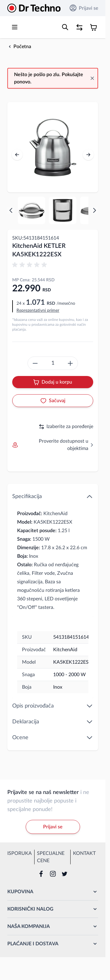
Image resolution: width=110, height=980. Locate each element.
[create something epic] (35, 363)
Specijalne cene (51, 857)
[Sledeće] (88, 155)
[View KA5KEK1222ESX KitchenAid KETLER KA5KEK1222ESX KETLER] (31, 210)
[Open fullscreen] (53, 147)
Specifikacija (53, 497)
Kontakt (84, 853)
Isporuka (20, 853)
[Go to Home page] (34, 8)
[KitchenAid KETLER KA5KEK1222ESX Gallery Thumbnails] (53, 210)
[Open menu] (15, 27)
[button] (31, 265)
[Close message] (92, 78)
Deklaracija (53, 722)
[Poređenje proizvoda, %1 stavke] (79, 27)
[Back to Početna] (19, 47)
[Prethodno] (17, 155)
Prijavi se (84, 8)
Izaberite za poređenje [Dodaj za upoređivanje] (66, 427)
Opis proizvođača (53, 706)
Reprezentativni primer (38, 311)
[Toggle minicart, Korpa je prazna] (94, 27)
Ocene (53, 738)
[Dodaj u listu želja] (53, 401)
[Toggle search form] (65, 27)
